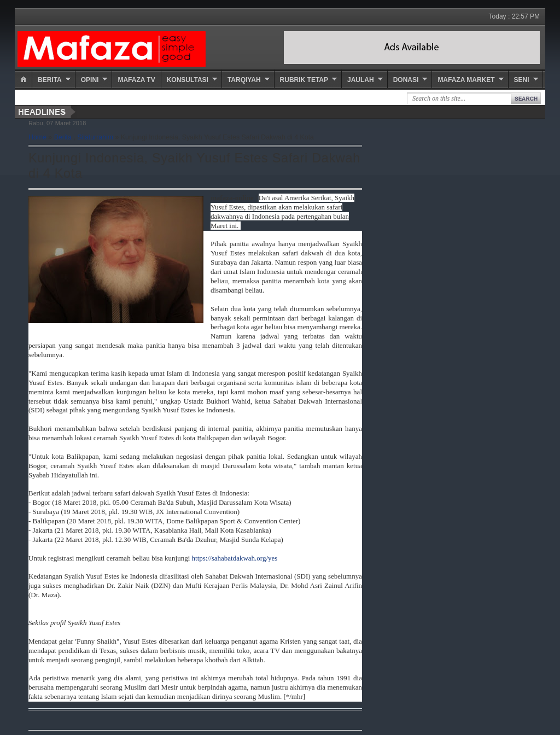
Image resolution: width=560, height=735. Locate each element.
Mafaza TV (136, 80)
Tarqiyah (244, 80)
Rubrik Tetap (304, 80)
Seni (522, 80)
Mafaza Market (466, 80)
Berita (50, 80)
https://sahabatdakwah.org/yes (235, 558)
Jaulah (361, 80)
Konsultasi (188, 80)
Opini (90, 80)
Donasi (406, 80)
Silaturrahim (95, 137)
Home (37, 137)
